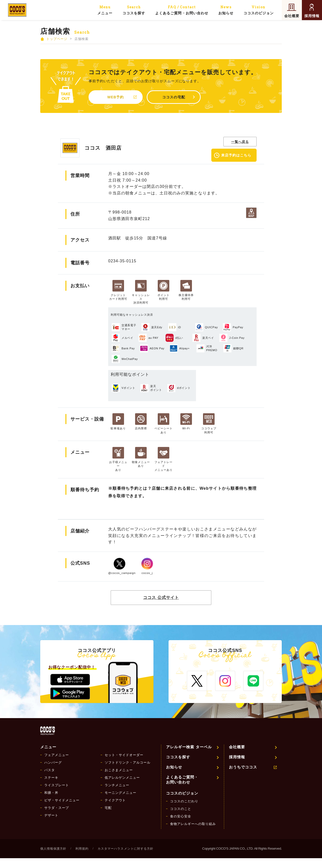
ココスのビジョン (259, 10)
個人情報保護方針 (53, 849)
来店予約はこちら (236, 155)
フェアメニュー (57, 755)
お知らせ (226, 10)
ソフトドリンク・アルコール (128, 762)
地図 (251, 213)
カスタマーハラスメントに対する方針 (125, 849)
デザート (51, 815)
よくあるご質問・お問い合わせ (182, 10)
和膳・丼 (51, 793)
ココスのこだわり (184, 801)
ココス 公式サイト (161, 597)
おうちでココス (243, 767)
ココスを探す (134, 10)
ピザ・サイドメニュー (62, 800)
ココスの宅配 (174, 97)
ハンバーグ (53, 762)
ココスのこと (181, 809)
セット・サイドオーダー (124, 755)
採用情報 (312, 16)
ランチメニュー (117, 785)
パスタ (50, 770)
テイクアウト (115, 800)
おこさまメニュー (119, 770)
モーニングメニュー (120, 793)
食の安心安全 (181, 816)
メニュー (105, 10)
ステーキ (51, 778)
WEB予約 (116, 97)
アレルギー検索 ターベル (189, 747)
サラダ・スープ (57, 808)
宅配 (108, 808)
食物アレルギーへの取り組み (193, 824)
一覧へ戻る (240, 142)
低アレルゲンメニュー (122, 778)
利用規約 (82, 849)
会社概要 (292, 16)
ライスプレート (57, 785)
